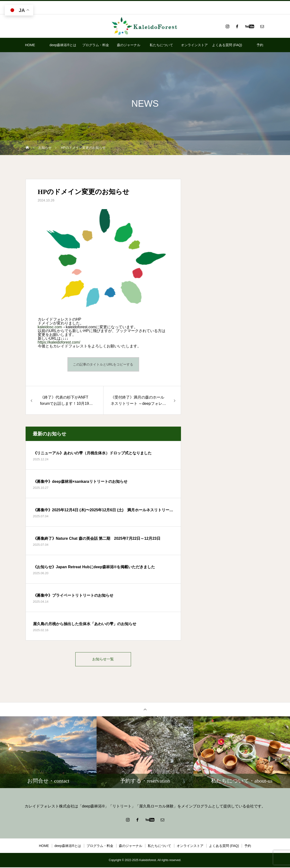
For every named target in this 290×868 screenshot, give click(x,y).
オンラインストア (194, 45)
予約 (260, 45)
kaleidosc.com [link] (50, 327)
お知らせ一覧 (103, 659)
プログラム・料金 (96, 45)
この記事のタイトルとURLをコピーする (103, 364)
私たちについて (161, 45)
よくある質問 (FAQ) (227, 45)
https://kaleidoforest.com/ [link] (59, 342)
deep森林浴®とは (63, 45)
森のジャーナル (129, 45)
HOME (30, 45)
